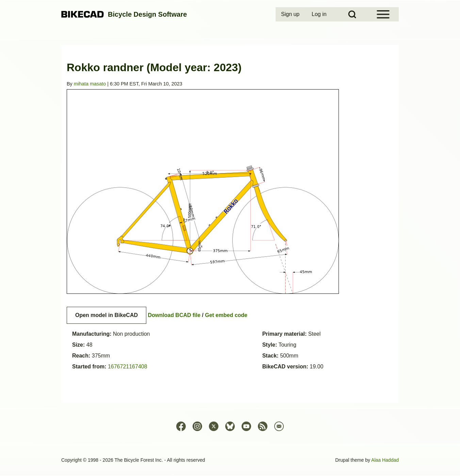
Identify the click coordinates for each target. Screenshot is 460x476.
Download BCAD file (174, 315)
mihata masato (90, 84)
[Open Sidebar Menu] (383, 14)
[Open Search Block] (352, 14)
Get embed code (226, 315)
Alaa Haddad (385, 460)
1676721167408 (128, 367)
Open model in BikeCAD (106, 315)
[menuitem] (291, 14)
